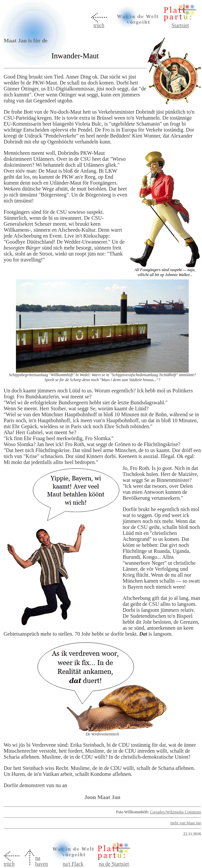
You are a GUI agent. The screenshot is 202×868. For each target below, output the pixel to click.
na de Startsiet (114, 864)
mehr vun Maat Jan (186, 823)
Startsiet (180, 25)
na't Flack (73, 862)
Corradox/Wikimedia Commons (175, 812)
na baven (42, 861)
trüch (99, 25)
